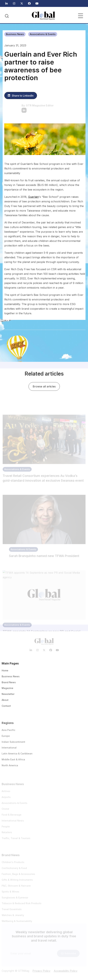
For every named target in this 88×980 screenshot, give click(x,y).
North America (10, 768)
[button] (81, 16)
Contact (6, 707)
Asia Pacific (8, 732)
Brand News (9, 684)
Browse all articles (44, 387)
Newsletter (8, 696)
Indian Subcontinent (13, 744)
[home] (43, 16)
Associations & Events (43, 34)
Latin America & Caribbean (17, 756)
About (5, 702)
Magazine (7, 690)
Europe (6, 738)
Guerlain (33, 197)
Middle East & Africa (13, 762)
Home (5, 672)
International (9, 750)
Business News (15, 34)
